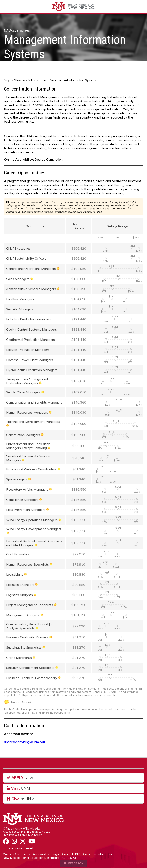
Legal (56, 854)
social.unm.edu (25, 848)
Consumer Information (98, 854)
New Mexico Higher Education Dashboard (31, 858)
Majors (9, 80)
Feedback (73, 863)
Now (20, 778)
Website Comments (16, 854)
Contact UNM (71, 854)
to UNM (21, 799)
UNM (18, 788)
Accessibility (41, 854)
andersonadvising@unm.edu (24, 742)
